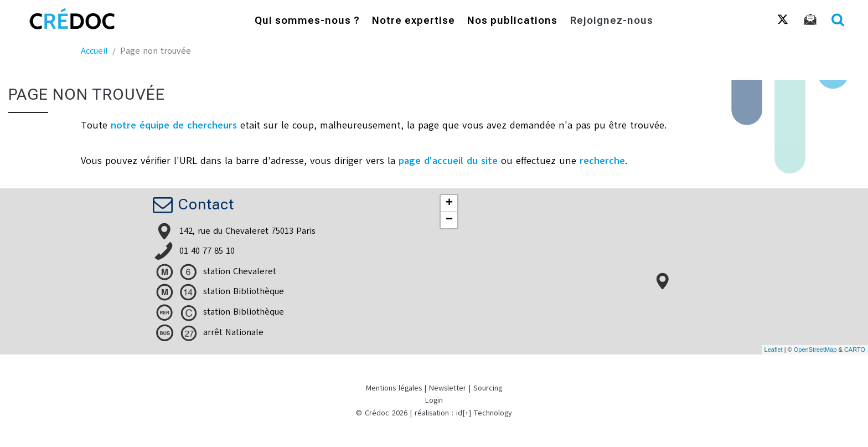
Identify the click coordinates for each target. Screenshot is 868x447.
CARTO (855, 350)
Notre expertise (414, 21)
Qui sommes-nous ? (307, 21)
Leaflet (774, 350)
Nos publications (512, 21)
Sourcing (488, 388)
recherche (602, 161)
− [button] (449, 220)
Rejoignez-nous (612, 21)
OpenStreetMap (815, 350)
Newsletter (448, 388)
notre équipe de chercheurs (174, 125)
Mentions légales (394, 388)
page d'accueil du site (448, 161)
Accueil (94, 51)
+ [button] (449, 203)
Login (434, 400)
